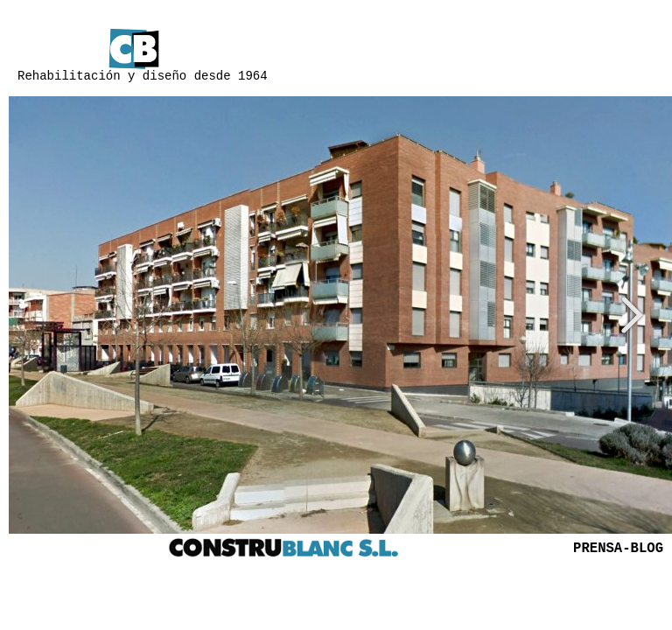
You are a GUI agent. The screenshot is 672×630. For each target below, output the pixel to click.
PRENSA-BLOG (618, 549)
